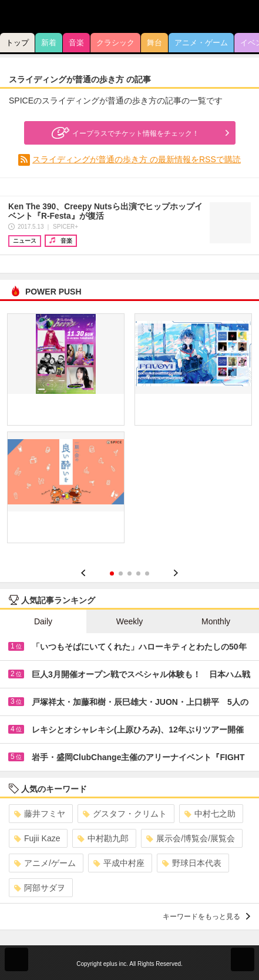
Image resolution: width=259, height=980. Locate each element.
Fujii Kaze (37, 838)
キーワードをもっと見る (206, 917)
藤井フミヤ (40, 814)
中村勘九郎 (103, 838)
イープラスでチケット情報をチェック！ (124, 133)
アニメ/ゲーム (45, 863)
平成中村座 (119, 863)
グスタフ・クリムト (125, 814)
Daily (43, 621)
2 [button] (121, 573)
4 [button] (138, 573)
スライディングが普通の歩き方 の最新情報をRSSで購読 (137, 159)
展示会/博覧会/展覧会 (191, 838)
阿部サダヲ (40, 888)
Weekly (130, 621)
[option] (129, 432)
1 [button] (112, 573)
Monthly (216, 621)
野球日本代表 (192, 863)
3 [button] (129, 573)
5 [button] (147, 573)
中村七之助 (210, 814)
